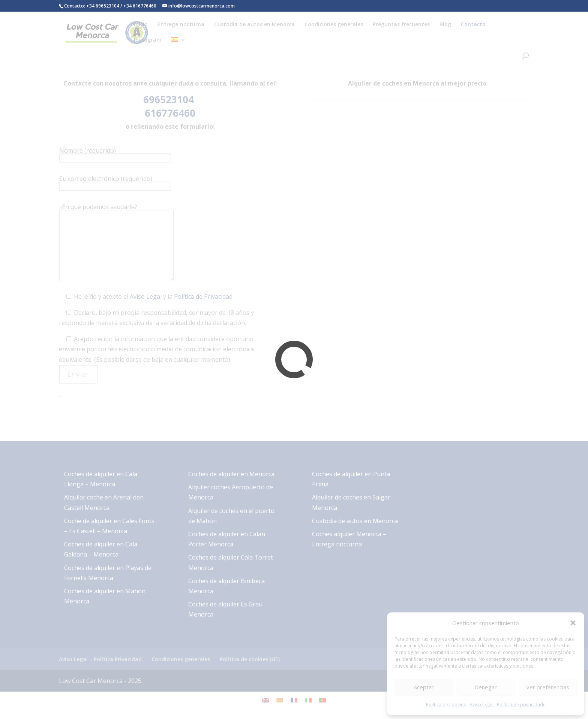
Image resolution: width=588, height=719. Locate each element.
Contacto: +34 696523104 (92, 6)
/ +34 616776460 (138, 6)
